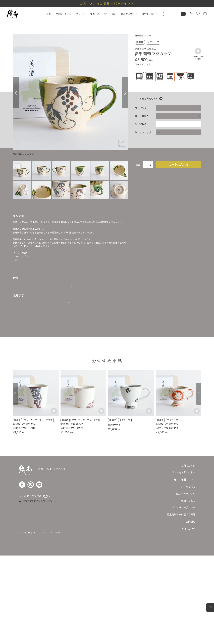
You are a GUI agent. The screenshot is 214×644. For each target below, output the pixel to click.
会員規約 (190, 521)
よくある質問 (188, 486)
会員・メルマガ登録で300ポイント (107, 3)
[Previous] (16, 93)
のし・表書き (142, 116)
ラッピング (141, 108)
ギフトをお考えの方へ (146, 99)
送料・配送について (185, 479)
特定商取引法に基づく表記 (181, 514)
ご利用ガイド (188, 466)
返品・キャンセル (186, 493)
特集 (49, 14)
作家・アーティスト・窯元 (103, 14)
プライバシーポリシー (183, 507)
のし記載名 (141, 124)
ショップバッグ (143, 132)
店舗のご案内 (188, 500)
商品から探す (129, 14)
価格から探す (150, 14)
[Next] (125, 93)
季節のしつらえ (63, 14)
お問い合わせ (188, 528)
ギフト (81, 14)
